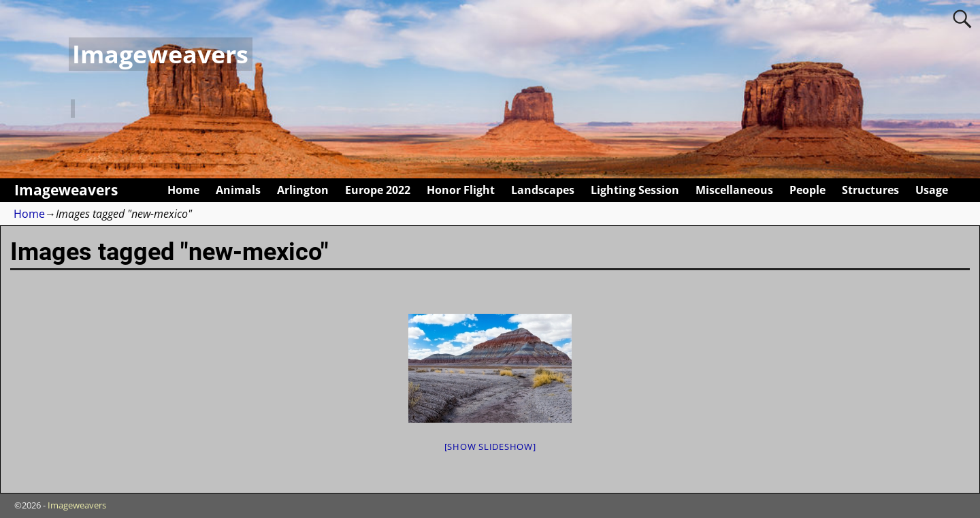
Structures (870, 190)
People (807, 190)
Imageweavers (160, 54)
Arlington (303, 190)
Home (183, 190)
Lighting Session (635, 190)
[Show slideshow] (490, 447)
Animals (238, 190)
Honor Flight (461, 190)
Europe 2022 (378, 190)
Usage (932, 190)
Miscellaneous (734, 190)
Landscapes (543, 190)
